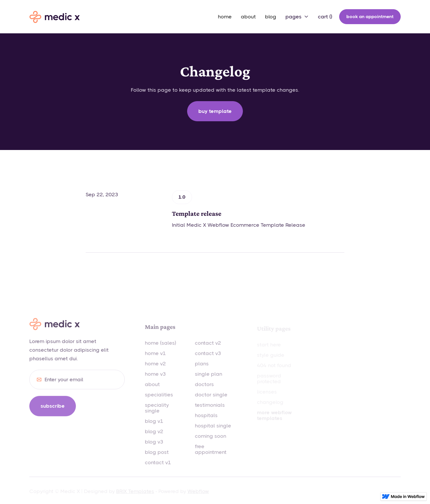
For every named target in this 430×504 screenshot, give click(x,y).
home (225, 17)
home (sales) (161, 349)
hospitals (206, 422)
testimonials (210, 411)
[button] (297, 17)
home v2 (155, 370)
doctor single (211, 401)
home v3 (155, 380)
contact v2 (208, 349)
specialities (159, 401)
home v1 (155, 360)
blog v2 (154, 438)
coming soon (211, 443)
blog (271, 17)
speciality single (157, 414)
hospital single (213, 432)
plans (202, 370)
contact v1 (158, 469)
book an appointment (370, 17)
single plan (209, 380)
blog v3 (154, 448)
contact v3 (208, 360)
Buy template (215, 111)
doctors (204, 391)
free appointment (211, 456)
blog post (157, 459)
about (248, 17)
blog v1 (154, 428)
